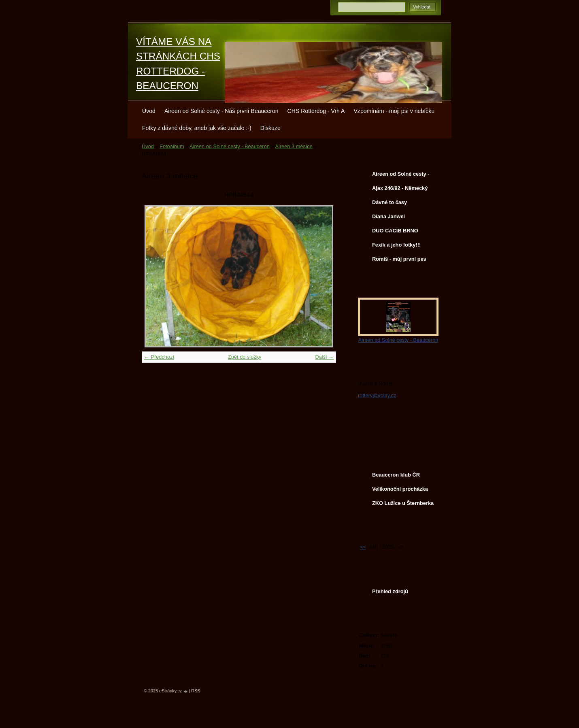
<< (363, 547)
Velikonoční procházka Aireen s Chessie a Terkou (400, 491)
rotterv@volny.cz (377, 395)
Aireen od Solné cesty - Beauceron (230, 146)
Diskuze (270, 128)
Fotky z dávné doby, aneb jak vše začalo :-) (197, 128)
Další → (324, 357)
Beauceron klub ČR (396, 475)
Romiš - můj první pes (399, 259)
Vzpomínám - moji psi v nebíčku (394, 111)
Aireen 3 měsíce (294, 146)
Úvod (149, 111)
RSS (196, 691)
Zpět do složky (245, 357)
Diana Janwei (388, 216)
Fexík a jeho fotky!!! (396, 245)
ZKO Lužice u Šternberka (403, 503)
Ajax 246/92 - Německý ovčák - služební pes (400, 190)
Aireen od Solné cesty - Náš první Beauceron (221, 111)
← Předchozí (159, 357)
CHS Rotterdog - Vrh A (316, 111)
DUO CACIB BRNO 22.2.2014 (395, 232)
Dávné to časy (390, 202)
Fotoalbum (172, 146)
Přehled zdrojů (390, 591)
